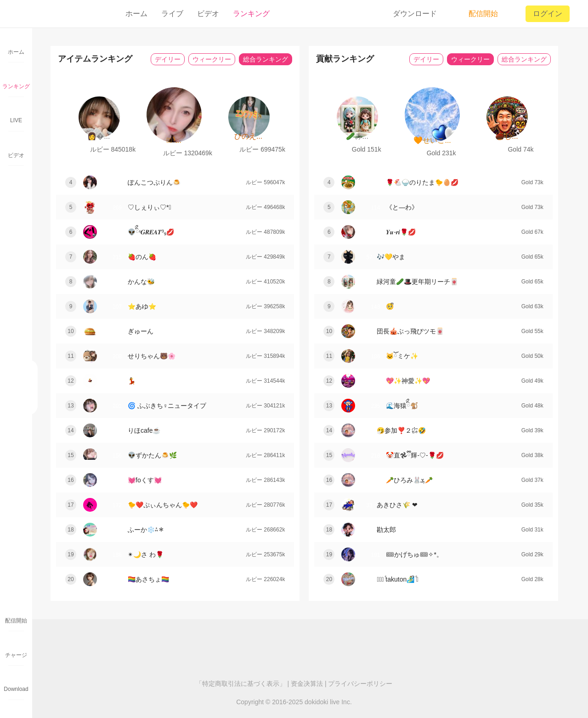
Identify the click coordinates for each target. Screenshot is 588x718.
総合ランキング (266, 59)
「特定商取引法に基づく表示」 (241, 684)
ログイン (548, 14)
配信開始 (477, 14)
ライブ (172, 14)
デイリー (168, 59)
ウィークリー (212, 59)
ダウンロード (415, 14)
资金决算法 (307, 684)
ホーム (136, 14)
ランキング (251, 14)
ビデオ (208, 14)
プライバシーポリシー (360, 684)
